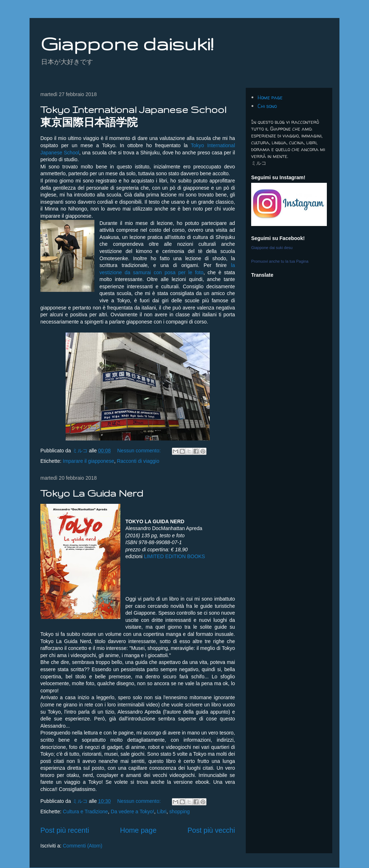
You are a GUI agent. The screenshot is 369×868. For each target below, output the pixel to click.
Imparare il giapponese (88, 461)
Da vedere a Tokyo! (132, 812)
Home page (138, 830)
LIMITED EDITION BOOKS (174, 556)
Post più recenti (65, 830)
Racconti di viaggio (138, 461)
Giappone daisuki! (127, 44)
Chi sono (267, 106)
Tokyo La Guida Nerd (92, 493)
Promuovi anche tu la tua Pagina (280, 261)
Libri (162, 812)
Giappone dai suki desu (272, 248)
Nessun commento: (140, 451)
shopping (180, 812)
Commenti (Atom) (83, 846)
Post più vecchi (211, 830)
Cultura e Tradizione (85, 812)
